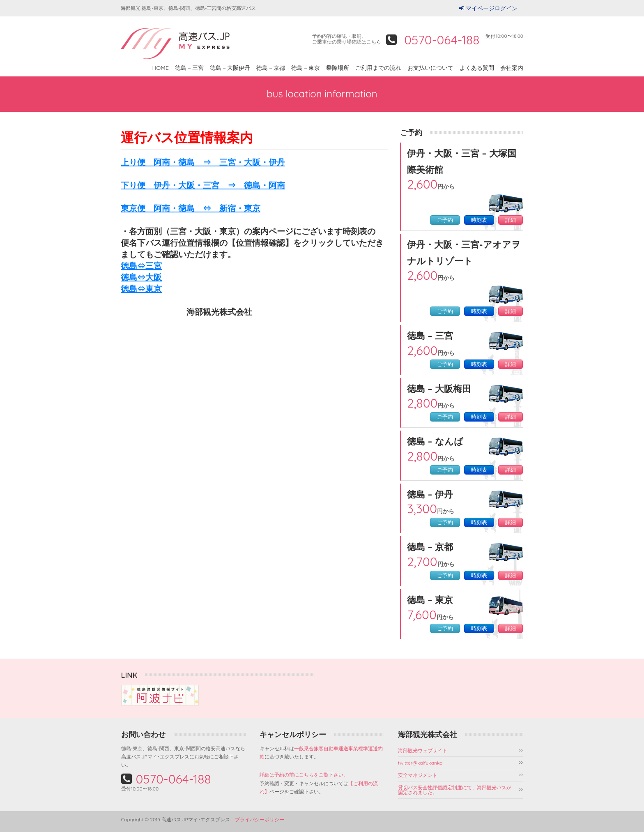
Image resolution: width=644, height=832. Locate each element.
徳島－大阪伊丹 (230, 68)
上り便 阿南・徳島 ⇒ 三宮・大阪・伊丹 (203, 162)
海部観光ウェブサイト (423, 750)
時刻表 (479, 220)
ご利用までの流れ (378, 68)
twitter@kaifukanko (420, 763)
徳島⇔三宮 (141, 266)
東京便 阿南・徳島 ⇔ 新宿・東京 (191, 208)
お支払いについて (430, 68)
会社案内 (512, 68)
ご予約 (445, 220)
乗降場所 (338, 68)
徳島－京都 (271, 68)
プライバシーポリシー (260, 819)
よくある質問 (477, 68)
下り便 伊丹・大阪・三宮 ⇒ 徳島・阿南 (203, 185)
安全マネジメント (418, 775)
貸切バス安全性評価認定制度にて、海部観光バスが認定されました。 (455, 790)
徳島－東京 (306, 68)
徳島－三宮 (189, 68)
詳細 (511, 220)
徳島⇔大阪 (141, 277)
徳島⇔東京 (141, 289)
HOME (161, 68)
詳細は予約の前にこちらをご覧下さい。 (304, 775)
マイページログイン (492, 8)
